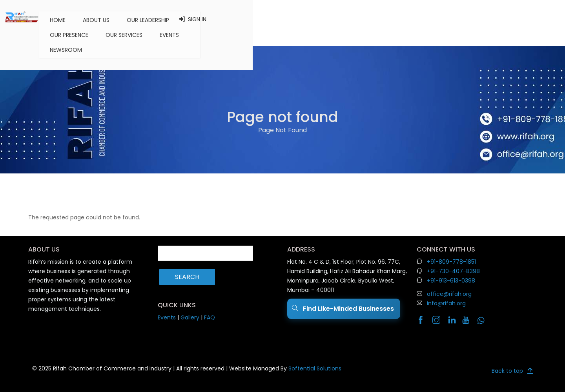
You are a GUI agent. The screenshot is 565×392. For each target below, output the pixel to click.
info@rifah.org (446, 303)
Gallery (190, 317)
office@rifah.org (449, 294)
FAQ (210, 317)
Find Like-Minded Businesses (344, 309)
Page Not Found (282, 130)
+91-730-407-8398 (453, 271)
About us (183, 19)
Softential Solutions (315, 368)
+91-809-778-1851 (451, 262)
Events (393, 19)
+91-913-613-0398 (451, 281)
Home (144, 19)
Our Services (347, 19)
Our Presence (292, 19)
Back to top (507, 368)
